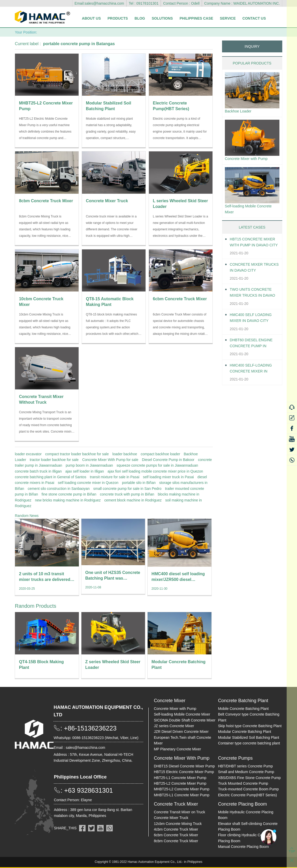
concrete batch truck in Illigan (38, 471)
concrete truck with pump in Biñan (127, 494)
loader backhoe (125, 454)
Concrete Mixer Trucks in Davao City (254, 271)
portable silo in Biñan (139, 483)
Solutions (162, 18)
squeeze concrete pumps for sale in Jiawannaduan (157, 465)
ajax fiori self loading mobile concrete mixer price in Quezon (155, 471)
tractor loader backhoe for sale (54, 460)
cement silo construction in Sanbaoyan (59, 489)
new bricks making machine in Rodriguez (68, 500)
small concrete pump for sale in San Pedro (127, 489)
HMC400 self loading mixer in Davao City (254, 321)
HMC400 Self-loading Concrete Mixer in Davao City (254, 372)
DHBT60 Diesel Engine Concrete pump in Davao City (254, 347)
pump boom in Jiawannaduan (89, 465)
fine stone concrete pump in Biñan (69, 494)
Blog (140, 18)
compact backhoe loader (160, 454)
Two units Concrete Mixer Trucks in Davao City (254, 296)
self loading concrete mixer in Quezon (88, 483)
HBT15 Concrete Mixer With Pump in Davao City (251, 246)
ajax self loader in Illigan (85, 471)
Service (228, 18)
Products (118, 18)
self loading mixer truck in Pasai (168, 477)
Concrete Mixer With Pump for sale (110, 460)
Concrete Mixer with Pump (249, 160)
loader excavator (28, 454)
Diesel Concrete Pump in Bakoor (168, 460)
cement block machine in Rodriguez (133, 500)
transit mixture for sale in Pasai (115, 477)
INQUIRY (252, 46)
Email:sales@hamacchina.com (99, 3)
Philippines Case (196, 18)
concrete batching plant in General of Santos (50, 477)
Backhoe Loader (240, 112)
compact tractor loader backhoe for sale (77, 454)
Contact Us (254, 18)
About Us (91, 18)
